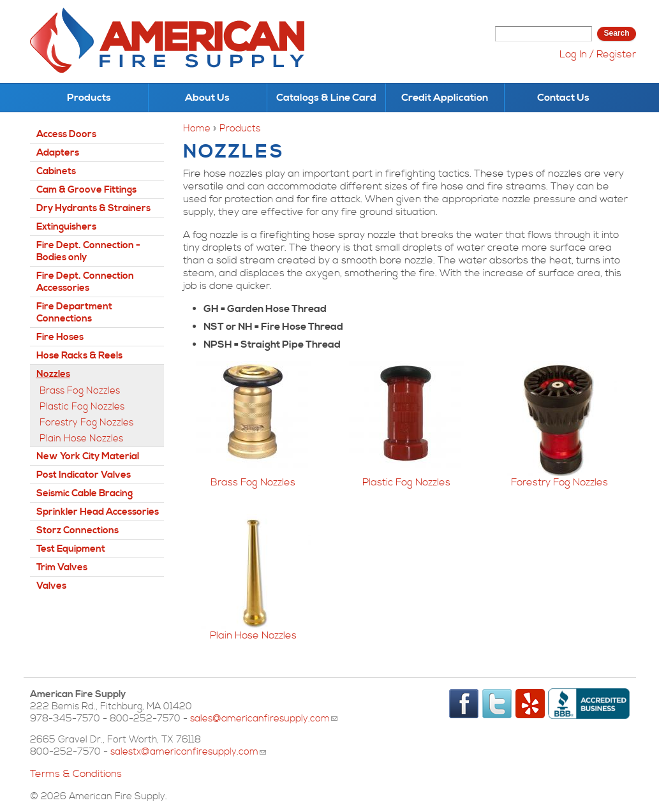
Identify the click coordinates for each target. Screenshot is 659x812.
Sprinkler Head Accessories (98, 512)
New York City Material (88, 456)
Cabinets (56, 171)
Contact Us (563, 98)
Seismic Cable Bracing (85, 493)
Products (89, 98)
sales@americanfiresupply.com (264, 719)
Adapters (58, 153)
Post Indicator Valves (84, 475)
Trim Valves (62, 567)
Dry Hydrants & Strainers (93, 208)
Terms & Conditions (76, 774)
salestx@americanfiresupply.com (188, 752)
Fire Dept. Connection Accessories (85, 282)
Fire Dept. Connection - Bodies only (88, 251)
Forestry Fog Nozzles (559, 482)
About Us (207, 98)
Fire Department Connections (74, 313)
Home (197, 129)
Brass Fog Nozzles (253, 482)
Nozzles (53, 374)
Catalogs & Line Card (326, 98)
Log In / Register (598, 54)
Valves (51, 586)
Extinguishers (66, 227)
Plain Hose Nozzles (253, 635)
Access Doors (66, 134)
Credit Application (445, 98)
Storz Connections (78, 530)
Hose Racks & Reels (79, 356)
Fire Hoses (60, 337)
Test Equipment (71, 549)
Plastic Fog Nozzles (406, 482)
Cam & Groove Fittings (86, 190)
